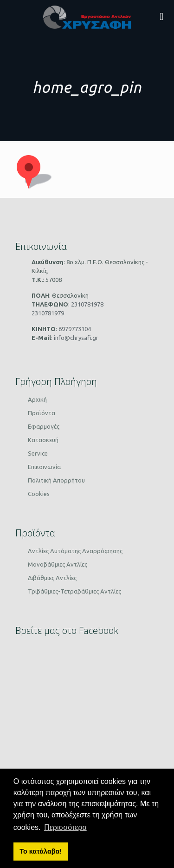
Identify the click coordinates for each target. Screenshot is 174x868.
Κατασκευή (43, 440)
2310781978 (87, 304)
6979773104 (74, 329)
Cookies (39, 494)
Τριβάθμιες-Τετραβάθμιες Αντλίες (74, 591)
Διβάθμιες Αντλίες (52, 578)
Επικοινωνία (44, 467)
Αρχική (37, 399)
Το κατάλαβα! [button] (41, 851)
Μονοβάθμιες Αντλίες (58, 564)
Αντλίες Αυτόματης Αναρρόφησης (75, 551)
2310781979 (48, 313)
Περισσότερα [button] (65, 827)
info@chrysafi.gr (75, 338)
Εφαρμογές (44, 426)
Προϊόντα (42, 413)
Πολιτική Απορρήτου (56, 480)
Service (38, 453)
